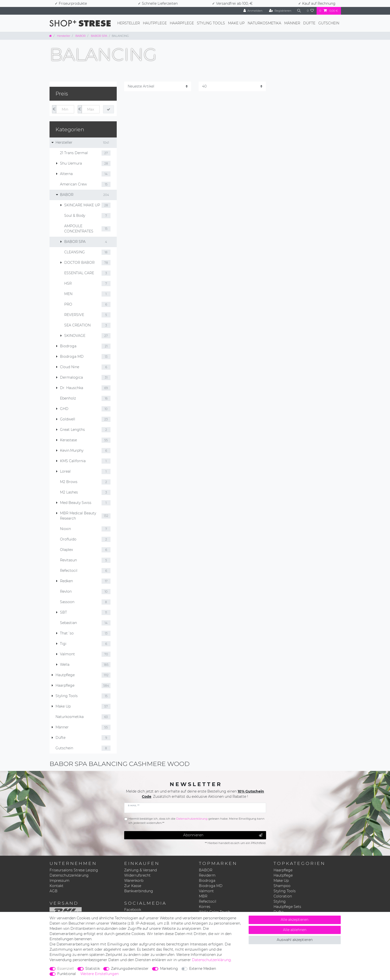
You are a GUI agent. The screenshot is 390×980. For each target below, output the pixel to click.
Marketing (169, 969)
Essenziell (66, 969)
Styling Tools (211, 23)
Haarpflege (182, 23)
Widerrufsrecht (137, 875)
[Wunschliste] (310, 11)
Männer (292, 23)
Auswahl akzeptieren (295, 940)
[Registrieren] (280, 11)
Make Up (236, 23)
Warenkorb (134, 881)
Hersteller (129, 23)
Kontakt (56, 886)
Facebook (133, 910)
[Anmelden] (253, 11)
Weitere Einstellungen (100, 974)
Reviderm (207, 875)
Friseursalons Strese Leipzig (74, 870)
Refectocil (208, 901)
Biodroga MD (211, 886)
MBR (203, 896)
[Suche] (299, 11)
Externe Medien (203, 969)
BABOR (80, 36)
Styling (280, 901)
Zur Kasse (133, 886)
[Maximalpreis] (91, 109)
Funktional (67, 974)
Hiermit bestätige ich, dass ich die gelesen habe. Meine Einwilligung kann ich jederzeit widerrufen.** (196, 821)
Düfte (309, 23)
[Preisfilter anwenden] (109, 109)
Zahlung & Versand (140, 870)
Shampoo (282, 886)
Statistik (93, 969)
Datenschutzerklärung (69, 875)
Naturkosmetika (264, 23)
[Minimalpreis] (65, 109)
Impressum (59, 881)
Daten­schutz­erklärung (211, 960)
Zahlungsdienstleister (130, 969)
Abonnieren (223, 835)
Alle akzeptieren (295, 920)
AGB (54, 891)
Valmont (206, 891)
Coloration (283, 896)
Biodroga (207, 881)
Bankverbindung (139, 891)
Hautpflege (155, 23)
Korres (205, 907)
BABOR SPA (99, 36)
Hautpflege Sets (287, 907)
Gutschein (329, 23)
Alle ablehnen (295, 930)
